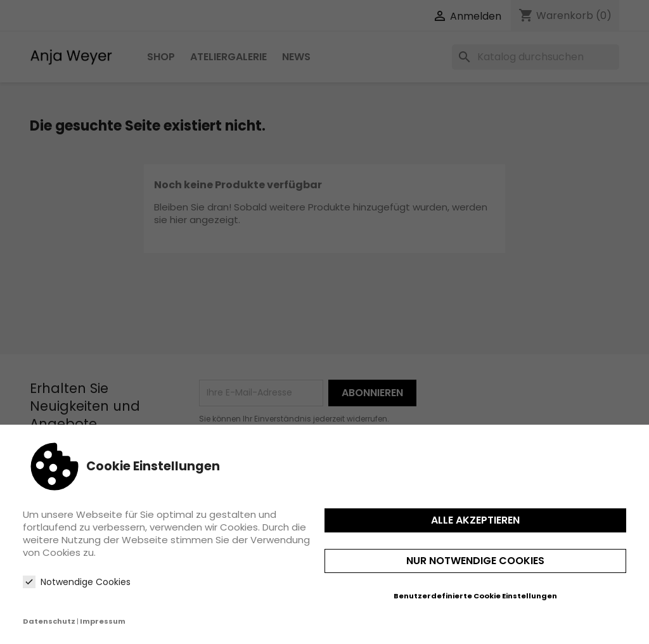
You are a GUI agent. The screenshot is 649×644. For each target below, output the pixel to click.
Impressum (103, 621)
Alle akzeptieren (475, 520)
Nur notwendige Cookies (475, 561)
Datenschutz (49, 621)
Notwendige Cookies (77, 582)
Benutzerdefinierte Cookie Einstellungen (475, 596)
